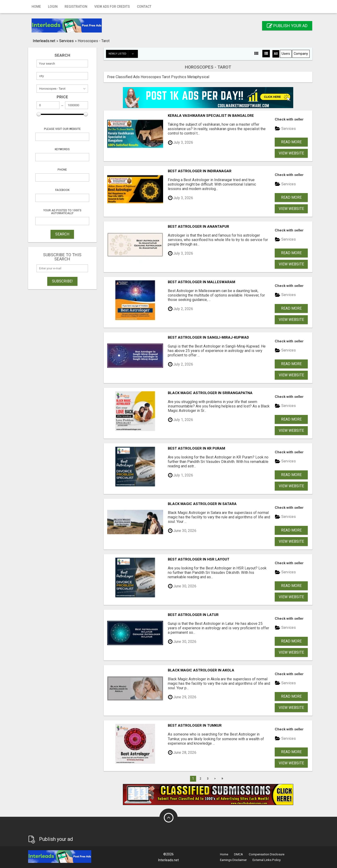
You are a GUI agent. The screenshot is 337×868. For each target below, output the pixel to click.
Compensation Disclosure (267, 854)
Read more (291, 142)
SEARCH (62, 234)
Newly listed (123, 54)
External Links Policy (267, 860)
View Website (291, 153)
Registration (76, 7)
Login (53, 7)
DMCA (238, 854)
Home (36, 7)
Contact (144, 7)
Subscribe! (62, 281)
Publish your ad (287, 26)
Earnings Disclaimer (233, 860)
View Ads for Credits (112, 7)
